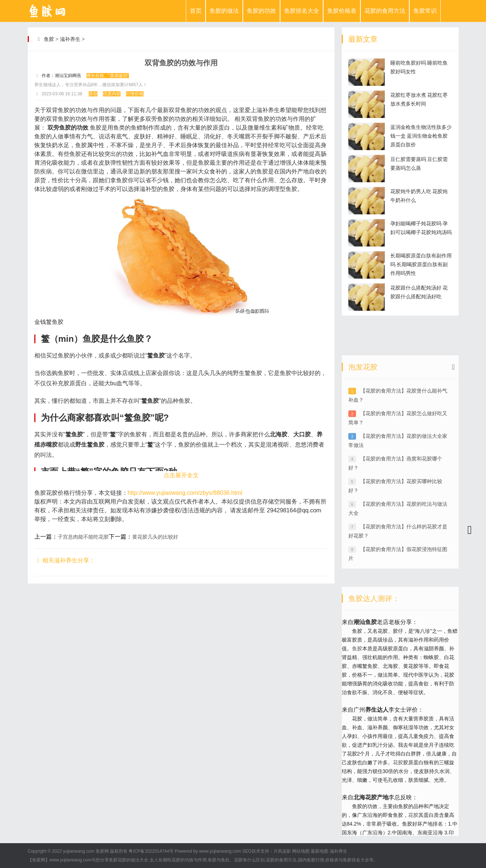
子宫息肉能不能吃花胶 (83, 537)
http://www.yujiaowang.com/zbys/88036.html (185, 493)
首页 (196, 11)
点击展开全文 (181, 475)
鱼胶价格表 (342, 11)
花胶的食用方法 (385, 11)
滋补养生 (70, 39)
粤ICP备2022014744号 (151, 851)
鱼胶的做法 (224, 11)
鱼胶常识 (425, 11)
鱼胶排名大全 (302, 11)
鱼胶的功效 (261, 11)
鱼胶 (49, 39)
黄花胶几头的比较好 (155, 537)
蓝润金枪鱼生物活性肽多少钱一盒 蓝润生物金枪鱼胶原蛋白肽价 (421, 136)
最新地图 (319, 851)
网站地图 (301, 851)
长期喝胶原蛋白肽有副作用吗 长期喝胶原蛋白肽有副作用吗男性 (421, 264)
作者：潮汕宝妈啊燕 (61, 76)
